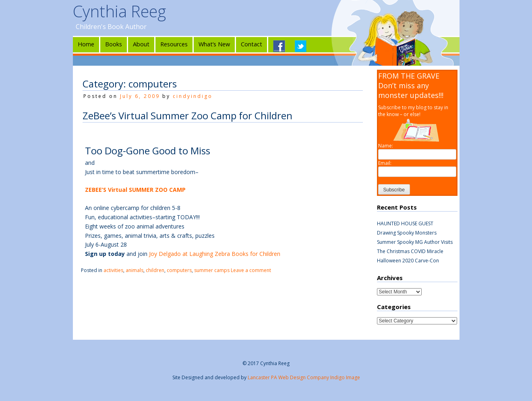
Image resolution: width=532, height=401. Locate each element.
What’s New (214, 44)
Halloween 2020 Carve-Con (408, 261)
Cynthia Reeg (119, 11)
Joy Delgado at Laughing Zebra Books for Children (215, 254)
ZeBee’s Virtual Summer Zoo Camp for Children (187, 115)
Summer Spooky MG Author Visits (415, 242)
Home (86, 44)
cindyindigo (193, 96)
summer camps (212, 270)
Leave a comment (251, 270)
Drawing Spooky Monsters (407, 233)
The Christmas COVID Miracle (410, 251)
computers (179, 270)
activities (113, 270)
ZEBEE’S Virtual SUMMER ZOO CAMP (135, 190)
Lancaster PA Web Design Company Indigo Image (304, 377)
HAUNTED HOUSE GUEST (405, 223)
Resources (174, 44)
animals (135, 270)
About (141, 44)
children (155, 270)
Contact (252, 44)
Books (114, 44)
